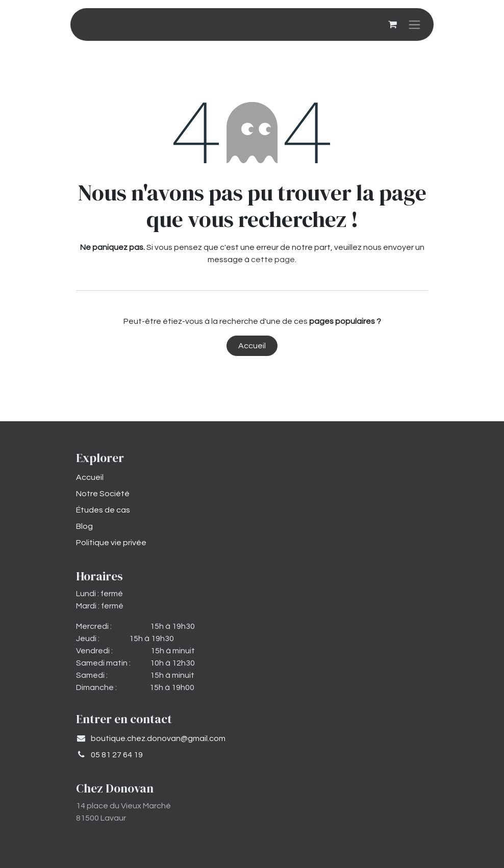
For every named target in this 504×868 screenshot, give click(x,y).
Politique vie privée (111, 543)
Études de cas (103, 510)
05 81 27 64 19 (117, 755)
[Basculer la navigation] (414, 24)
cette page (273, 260)
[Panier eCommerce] (392, 24)
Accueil (252, 346)
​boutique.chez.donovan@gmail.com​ (158, 738)
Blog (84, 526)
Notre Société (103, 494)
